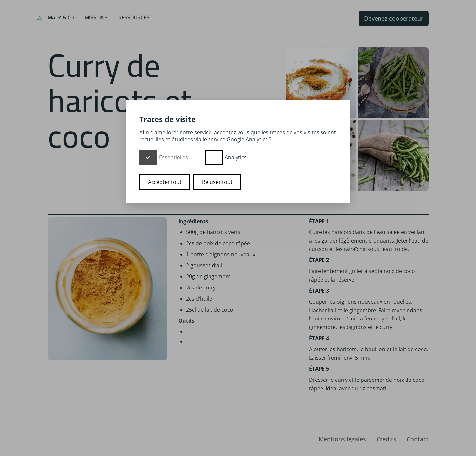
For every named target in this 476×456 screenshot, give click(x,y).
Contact (418, 439)
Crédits (386, 439)
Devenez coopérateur (394, 18)
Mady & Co (61, 17)
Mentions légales (342, 439)
